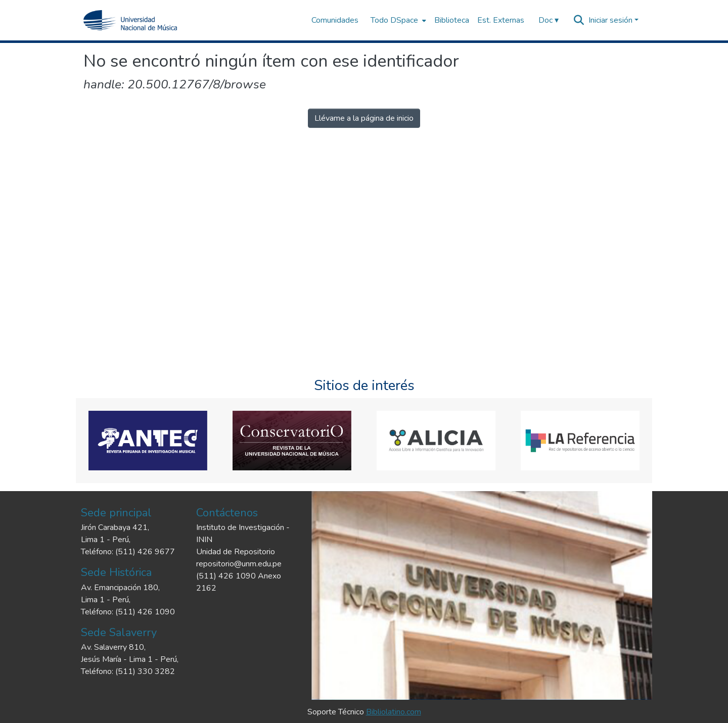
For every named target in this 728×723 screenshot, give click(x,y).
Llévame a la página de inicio (364, 118)
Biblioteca (452, 20)
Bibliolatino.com (394, 712)
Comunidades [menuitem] (335, 20)
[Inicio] (130, 20)
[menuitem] (397, 20)
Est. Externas (501, 20)
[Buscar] (579, 20)
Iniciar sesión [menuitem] (610, 20)
